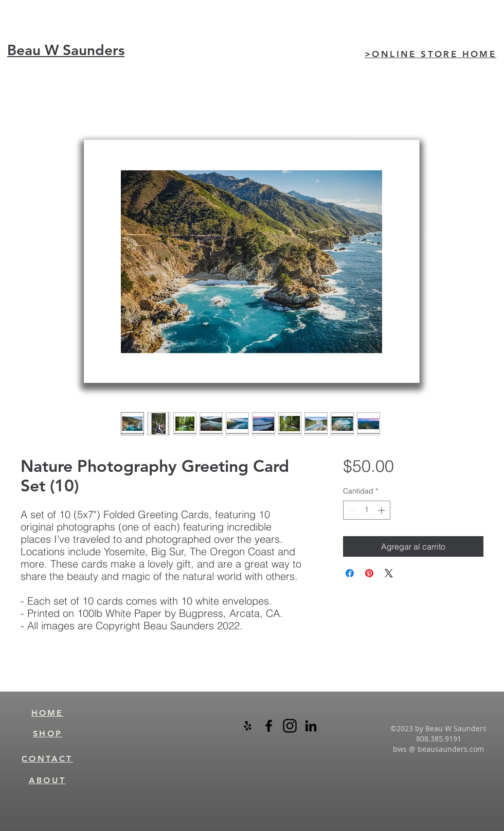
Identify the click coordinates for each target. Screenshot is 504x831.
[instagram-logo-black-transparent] (290, 726)
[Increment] (382, 510)
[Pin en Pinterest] (369, 573)
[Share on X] (389, 573)
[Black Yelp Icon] (248, 726)
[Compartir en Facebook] (350, 573)
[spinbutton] (367, 510)
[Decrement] (351, 510)
